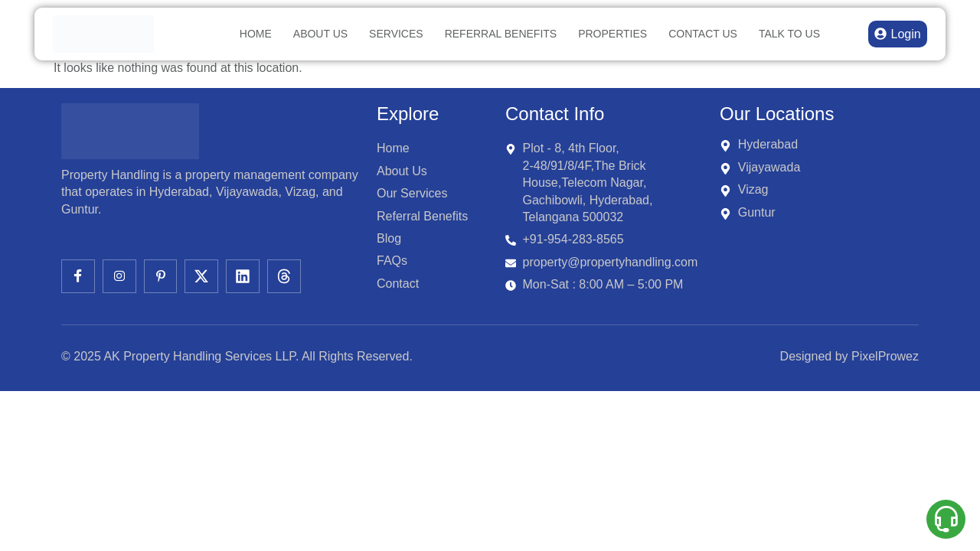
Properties (612, 34)
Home (256, 34)
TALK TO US (789, 34)
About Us (320, 34)
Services (396, 34)
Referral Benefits (501, 34)
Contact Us (703, 34)
